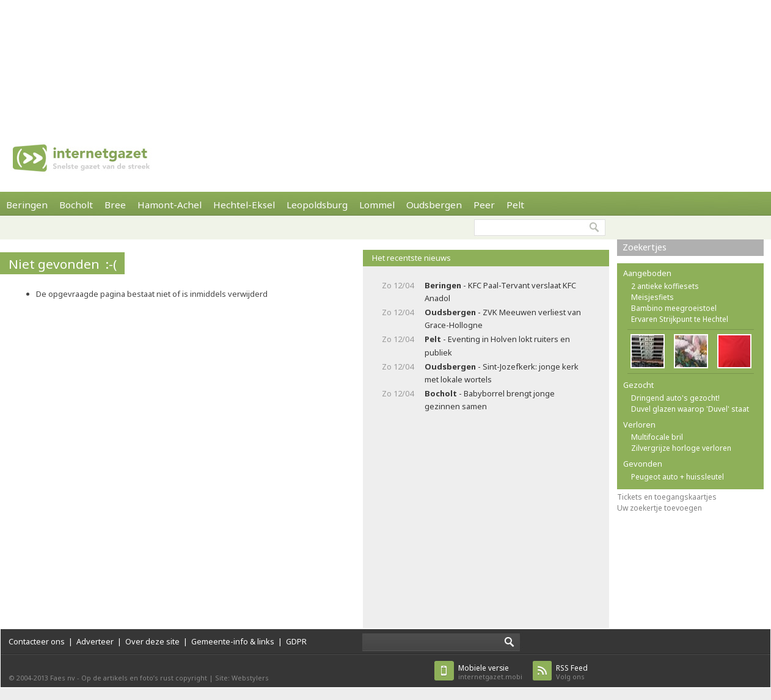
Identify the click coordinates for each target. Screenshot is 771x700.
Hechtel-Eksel (244, 205)
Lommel (377, 205)
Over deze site (152, 641)
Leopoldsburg (317, 205)
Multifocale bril (657, 437)
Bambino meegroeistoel (674, 308)
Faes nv (63, 678)
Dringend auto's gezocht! (675, 398)
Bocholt (76, 205)
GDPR (296, 641)
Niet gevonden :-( (63, 264)
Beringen (27, 205)
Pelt (515, 205)
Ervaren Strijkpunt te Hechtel (680, 319)
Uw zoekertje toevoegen (660, 508)
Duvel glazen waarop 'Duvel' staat (690, 409)
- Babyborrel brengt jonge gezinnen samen (490, 400)
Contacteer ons (37, 641)
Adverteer (95, 641)
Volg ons (572, 672)
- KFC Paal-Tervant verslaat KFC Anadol (500, 292)
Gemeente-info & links (233, 641)
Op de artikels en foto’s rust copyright (144, 678)
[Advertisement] (159, 61)
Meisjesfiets (652, 297)
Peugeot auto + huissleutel (678, 477)
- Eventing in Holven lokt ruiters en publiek (497, 345)
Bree (115, 205)
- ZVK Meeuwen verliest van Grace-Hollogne (503, 319)
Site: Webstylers (242, 678)
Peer (484, 205)
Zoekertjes (645, 247)
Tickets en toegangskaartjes (667, 497)
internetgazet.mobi (490, 672)
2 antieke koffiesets (665, 286)
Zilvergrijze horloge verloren (681, 448)
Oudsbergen (434, 205)
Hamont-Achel (170, 205)
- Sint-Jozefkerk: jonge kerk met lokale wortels (502, 373)
